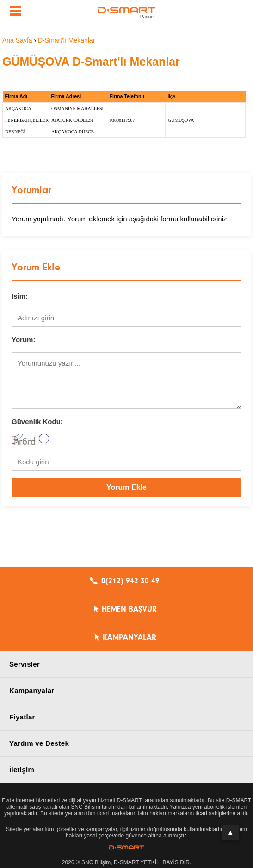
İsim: (20, 296)
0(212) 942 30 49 (130, 581)
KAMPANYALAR (130, 637)
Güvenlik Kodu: (37, 422)
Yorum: (23, 340)
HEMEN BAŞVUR (129, 609)
